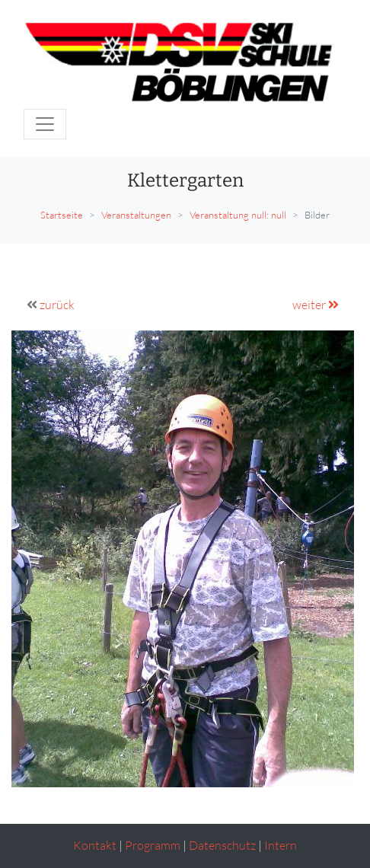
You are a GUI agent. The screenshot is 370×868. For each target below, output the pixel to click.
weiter (316, 305)
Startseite (62, 215)
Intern (281, 845)
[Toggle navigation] (45, 124)
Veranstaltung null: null (238, 215)
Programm (153, 845)
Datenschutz (222, 845)
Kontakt (95, 845)
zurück (57, 305)
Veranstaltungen (136, 215)
